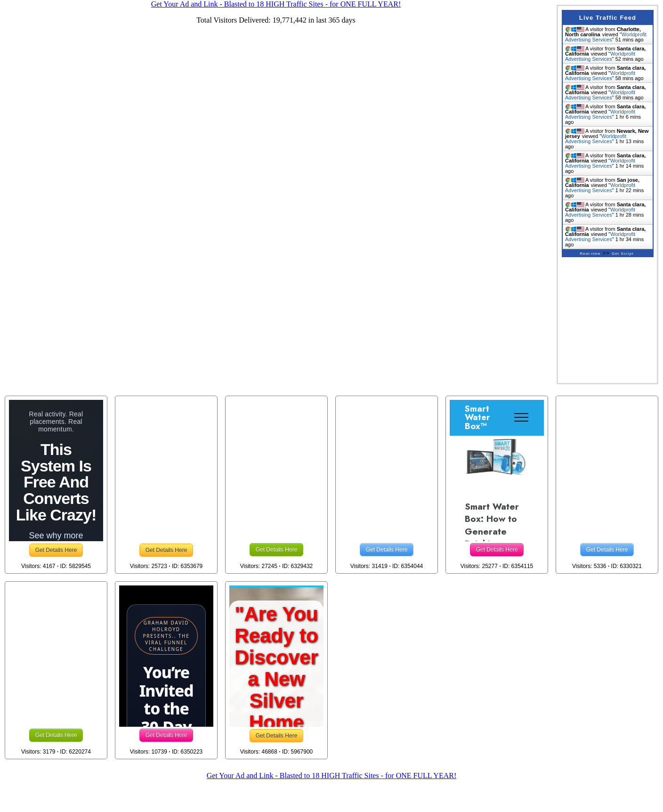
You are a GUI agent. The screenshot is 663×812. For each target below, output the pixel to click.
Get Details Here (56, 550)
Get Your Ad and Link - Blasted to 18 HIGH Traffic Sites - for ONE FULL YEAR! (331, 775)
